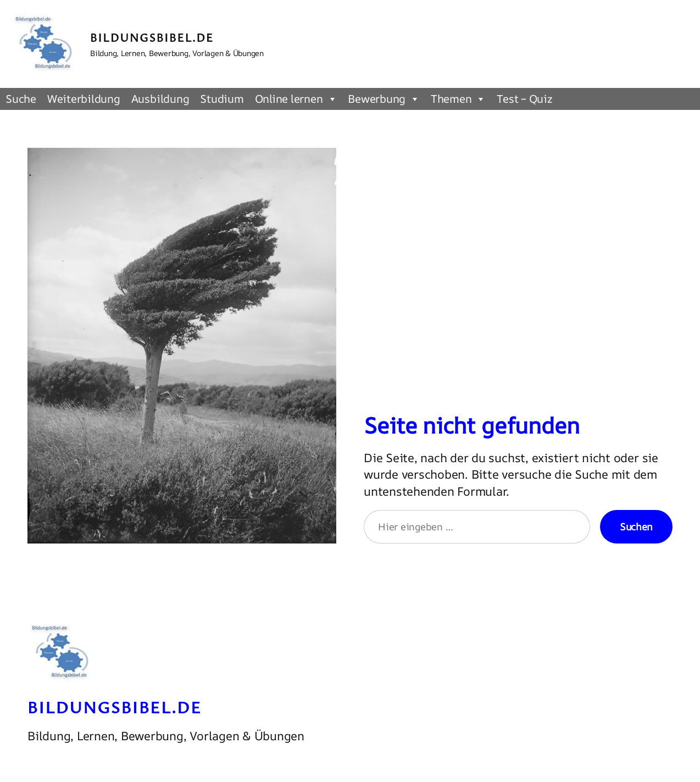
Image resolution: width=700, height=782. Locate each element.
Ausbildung (160, 99)
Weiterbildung (84, 99)
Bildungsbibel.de (152, 37)
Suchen (636, 526)
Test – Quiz (524, 99)
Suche (21, 99)
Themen (458, 99)
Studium (222, 99)
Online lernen (296, 99)
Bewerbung (384, 99)
